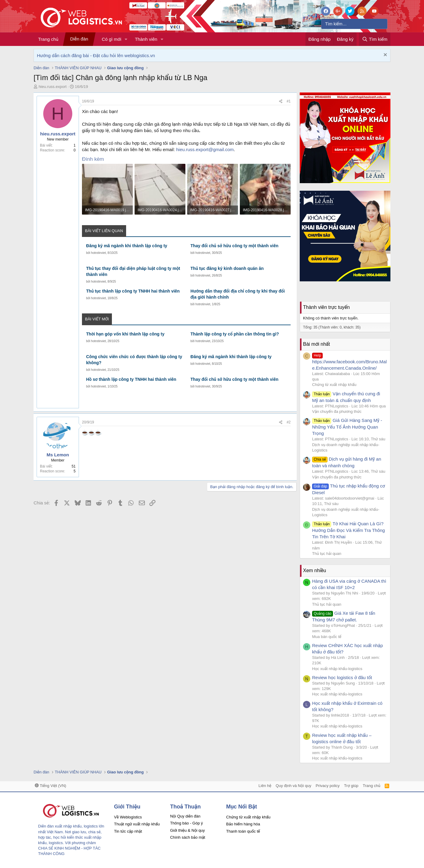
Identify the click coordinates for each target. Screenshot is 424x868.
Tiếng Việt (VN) (51, 786)
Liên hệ (265, 786)
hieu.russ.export (53, 87)
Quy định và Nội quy (294, 786)
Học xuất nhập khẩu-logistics (337, 669)
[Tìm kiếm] (354, 24)
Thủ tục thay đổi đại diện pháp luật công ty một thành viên (133, 271)
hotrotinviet (98, 253)
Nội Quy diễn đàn (185, 816)
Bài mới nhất (316, 344)
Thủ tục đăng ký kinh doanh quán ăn (227, 268)
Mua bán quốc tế (327, 637)
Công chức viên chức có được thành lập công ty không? (134, 360)
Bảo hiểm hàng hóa (243, 824)
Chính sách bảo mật (188, 837)
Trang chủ (48, 39)
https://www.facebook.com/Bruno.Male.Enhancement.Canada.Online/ (349, 361)
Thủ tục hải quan (327, 554)
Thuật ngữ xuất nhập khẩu (137, 824)
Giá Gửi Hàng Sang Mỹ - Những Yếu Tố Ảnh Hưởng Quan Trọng (347, 427)
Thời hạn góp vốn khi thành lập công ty (125, 334)
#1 (289, 101)
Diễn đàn (79, 39)
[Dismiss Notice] (385, 55)
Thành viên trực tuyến (326, 307)
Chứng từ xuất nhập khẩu (334, 385)
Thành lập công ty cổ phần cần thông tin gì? (235, 334)
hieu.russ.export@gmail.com (205, 149)
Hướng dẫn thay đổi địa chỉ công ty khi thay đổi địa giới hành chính (238, 294)
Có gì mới (112, 39)
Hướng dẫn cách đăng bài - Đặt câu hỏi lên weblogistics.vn (96, 55)
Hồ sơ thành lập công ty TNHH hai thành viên (131, 379)
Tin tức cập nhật (128, 831)
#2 (289, 422)
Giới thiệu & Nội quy (187, 830)
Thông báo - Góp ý (186, 823)
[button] (126, 39)
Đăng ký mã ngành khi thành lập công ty (127, 246)
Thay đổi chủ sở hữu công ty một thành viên (235, 246)
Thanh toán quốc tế (243, 831)
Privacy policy (328, 786)
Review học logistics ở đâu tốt (342, 677)
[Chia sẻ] (281, 101)
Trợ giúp (351, 786)
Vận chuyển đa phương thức (337, 411)
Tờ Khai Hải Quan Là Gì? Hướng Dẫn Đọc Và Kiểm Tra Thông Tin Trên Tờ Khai (349, 530)
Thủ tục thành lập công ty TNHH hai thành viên (133, 291)
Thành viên (146, 39)
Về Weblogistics (128, 817)
